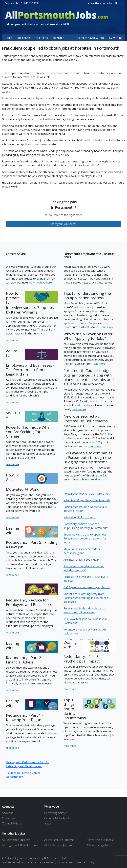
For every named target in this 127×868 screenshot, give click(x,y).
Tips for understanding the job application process (87, 296)
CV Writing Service (56, 813)
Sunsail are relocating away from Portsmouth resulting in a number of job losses (86, 598)
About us (8, 813)
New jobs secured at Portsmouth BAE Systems (86, 418)
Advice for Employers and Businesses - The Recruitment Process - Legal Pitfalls (30, 363)
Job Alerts (42, 38)
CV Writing (116, 38)
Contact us (9, 818)
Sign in (119, 3)
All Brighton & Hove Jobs (20, 845)
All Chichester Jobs (16, 840)
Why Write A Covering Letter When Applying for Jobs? (88, 336)
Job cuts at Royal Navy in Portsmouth (87, 500)
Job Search (24, 38)
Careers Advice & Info (91, 38)
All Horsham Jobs (100, 845)
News (48, 823)
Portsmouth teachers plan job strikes (87, 494)
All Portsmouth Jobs (59, 840)
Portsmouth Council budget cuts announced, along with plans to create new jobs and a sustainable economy (89, 377)
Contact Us (11, 3)
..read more (107, 327)
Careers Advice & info (57, 818)
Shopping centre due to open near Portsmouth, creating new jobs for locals (85, 538)
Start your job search (63, 224)
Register (58, 38)
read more (12, 340)
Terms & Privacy (12, 823)
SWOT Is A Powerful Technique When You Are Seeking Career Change (29, 425)
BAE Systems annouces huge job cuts (87, 587)
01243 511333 (29, 3)
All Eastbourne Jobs (59, 845)
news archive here (41, 283)
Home (8, 38)
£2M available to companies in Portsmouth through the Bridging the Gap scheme (88, 457)
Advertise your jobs (100, 3)
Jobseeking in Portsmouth (80, 517)
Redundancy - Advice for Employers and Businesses (29, 602)
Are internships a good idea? (81, 560)
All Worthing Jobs (100, 840)
